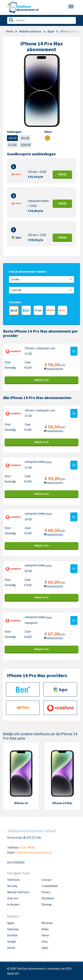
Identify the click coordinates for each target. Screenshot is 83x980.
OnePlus (12, 935)
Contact (47, 880)
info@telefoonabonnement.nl (33, 852)
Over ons (13, 898)
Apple (51, 31)
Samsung (13, 929)
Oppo (45, 948)
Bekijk (62, 174)
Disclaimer (48, 898)
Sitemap (47, 904)
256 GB (25, 138)
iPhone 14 (21, 803)
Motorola (47, 923)
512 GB (12, 145)
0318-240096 (27, 847)
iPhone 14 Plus (62, 803)
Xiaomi (11, 948)
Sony (45, 941)
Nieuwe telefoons (18, 892)
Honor (45, 935)
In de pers (13, 904)
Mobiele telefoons (30, 31)
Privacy (46, 892)
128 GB (12, 138)
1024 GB (26, 145)
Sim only (12, 886)
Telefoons (14, 880)
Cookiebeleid (50, 886)
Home (10, 31)
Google (12, 941)
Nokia (45, 929)
